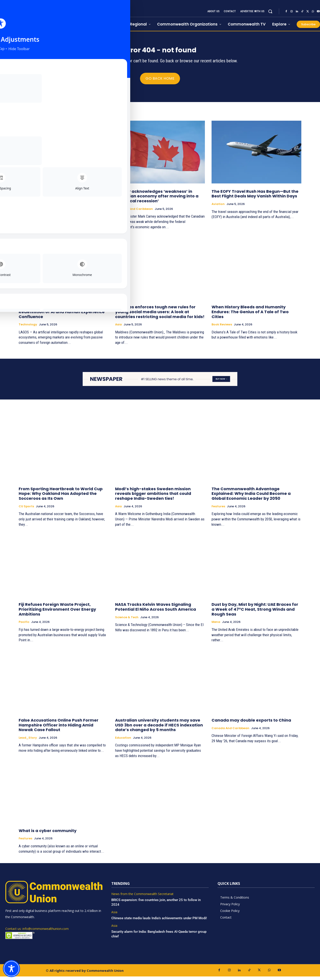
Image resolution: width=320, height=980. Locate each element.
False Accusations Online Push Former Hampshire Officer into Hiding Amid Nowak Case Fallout (59, 728)
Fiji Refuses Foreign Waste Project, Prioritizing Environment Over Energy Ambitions (57, 613)
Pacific (24, 626)
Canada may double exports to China (251, 724)
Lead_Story (28, 207)
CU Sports (26, 510)
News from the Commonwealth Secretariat (142, 898)
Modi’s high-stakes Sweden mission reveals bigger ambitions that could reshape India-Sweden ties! (153, 497)
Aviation (218, 207)
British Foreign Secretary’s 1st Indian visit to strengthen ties (62, 197)
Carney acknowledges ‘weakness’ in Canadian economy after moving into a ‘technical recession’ (157, 199)
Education (123, 741)
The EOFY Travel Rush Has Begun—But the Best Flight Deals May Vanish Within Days (255, 197)
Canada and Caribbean (134, 212)
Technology (28, 328)
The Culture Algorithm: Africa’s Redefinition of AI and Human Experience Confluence (62, 315)
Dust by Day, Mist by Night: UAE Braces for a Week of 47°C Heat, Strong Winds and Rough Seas (255, 613)
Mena (216, 626)
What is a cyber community (48, 834)
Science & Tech (127, 621)
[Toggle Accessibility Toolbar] (11, 969)
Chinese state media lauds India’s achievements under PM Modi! (160, 921)
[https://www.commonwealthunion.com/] (51, 16)
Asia (118, 328)
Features (218, 510)
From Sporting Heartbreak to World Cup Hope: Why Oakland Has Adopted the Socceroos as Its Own (61, 497)
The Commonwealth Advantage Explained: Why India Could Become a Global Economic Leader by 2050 (251, 497)
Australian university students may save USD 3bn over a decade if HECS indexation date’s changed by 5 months (159, 728)
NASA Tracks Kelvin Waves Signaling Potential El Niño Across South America (156, 610)
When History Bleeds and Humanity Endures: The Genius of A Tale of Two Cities (250, 315)
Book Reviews (222, 328)
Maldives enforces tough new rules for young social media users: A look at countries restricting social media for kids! (160, 315)
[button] (270, 11)
